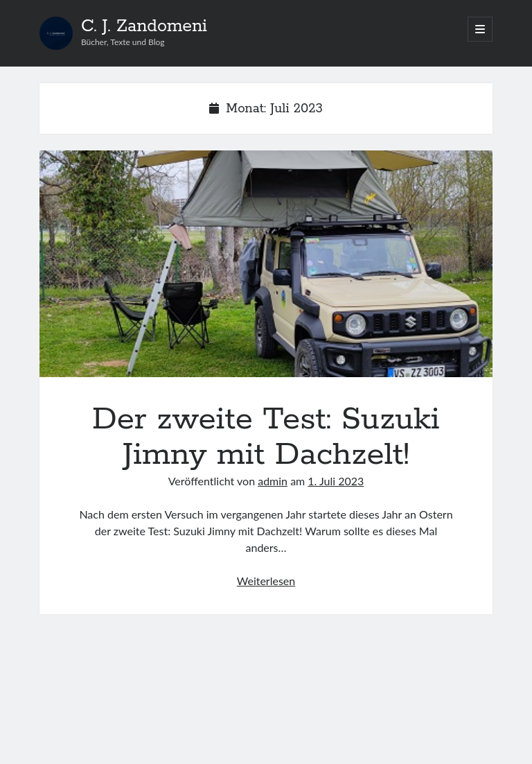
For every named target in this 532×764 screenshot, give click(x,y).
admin (273, 481)
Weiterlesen (266, 581)
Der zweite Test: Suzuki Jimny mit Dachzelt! (266, 264)
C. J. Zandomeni (144, 26)
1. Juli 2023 (336, 481)
